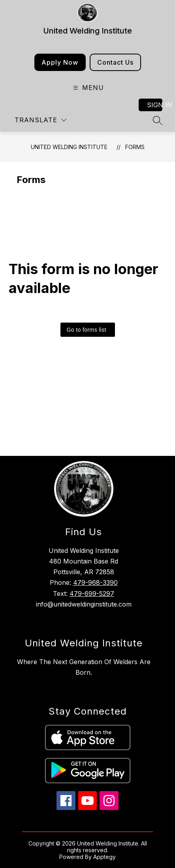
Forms (135, 147)
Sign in (155, 105)
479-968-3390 (95, 582)
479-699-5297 (92, 594)
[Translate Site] (40, 120)
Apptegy (104, 857)
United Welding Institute (69, 147)
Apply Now (60, 62)
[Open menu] (87, 88)
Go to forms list (87, 330)
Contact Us (115, 62)
